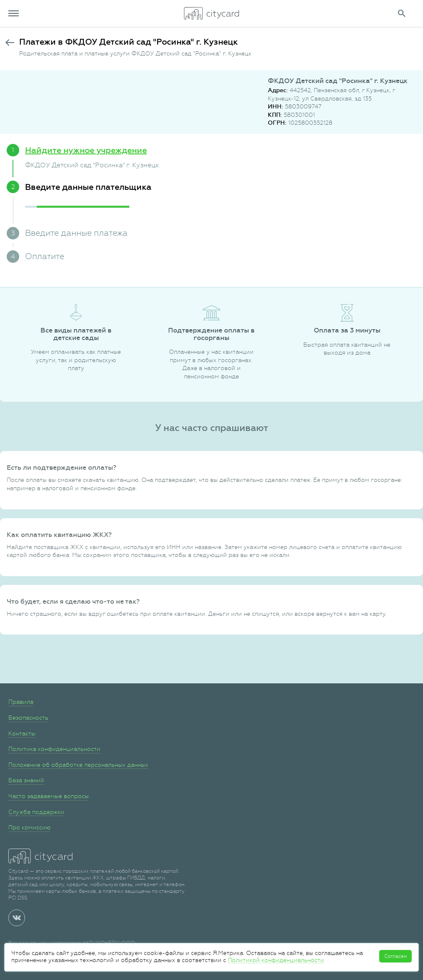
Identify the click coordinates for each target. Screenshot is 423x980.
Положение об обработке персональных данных (78, 765)
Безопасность (28, 718)
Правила (21, 702)
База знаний (26, 780)
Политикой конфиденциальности (276, 960)
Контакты (22, 733)
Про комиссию (29, 827)
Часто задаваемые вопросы (49, 796)
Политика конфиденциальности (54, 749)
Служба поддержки (36, 812)
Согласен (395, 956)
